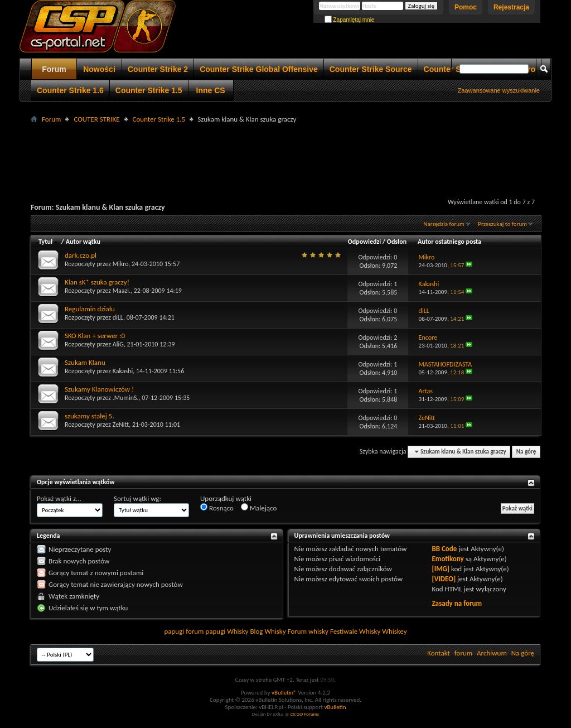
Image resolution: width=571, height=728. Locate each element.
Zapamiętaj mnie (350, 20)
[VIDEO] (444, 579)
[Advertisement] (285, 151)
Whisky (238, 631)
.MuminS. (126, 398)
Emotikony (447, 559)
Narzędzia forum (444, 224)
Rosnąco (217, 508)
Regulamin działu (90, 309)
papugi (174, 631)
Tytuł (49, 242)
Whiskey (394, 631)
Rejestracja (511, 7)
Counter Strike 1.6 (70, 90)
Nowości (99, 69)
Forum (54, 69)
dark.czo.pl (81, 255)
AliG (118, 344)
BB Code (444, 549)
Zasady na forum (457, 603)
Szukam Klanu (85, 362)
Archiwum (492, 653)
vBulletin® (284, 693)
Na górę (526, 452)
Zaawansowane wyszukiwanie (499, 90)
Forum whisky (308, 631)
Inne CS (211, 90)
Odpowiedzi (365, 242)
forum (463, 653)
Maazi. (122, 291)
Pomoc (466, 7)
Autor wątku (83, 242)
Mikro (121, 264)
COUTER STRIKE (96, 119)
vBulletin (335, 707)
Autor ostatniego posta (449, 242)
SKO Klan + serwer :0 (95, 336)
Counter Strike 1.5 (149, 90)
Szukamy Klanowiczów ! (99, 389)
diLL (118, 317)
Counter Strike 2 (158, 69)
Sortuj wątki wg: (137, 498)
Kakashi (123, 371)
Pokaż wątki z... (59, 498)
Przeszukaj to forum (502, 224)
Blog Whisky (268, 631)
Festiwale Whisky (355, 631)
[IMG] (441, 569)
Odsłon (397, 242)
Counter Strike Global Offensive (259, 69)
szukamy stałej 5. (89, 416)
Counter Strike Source (371, 69)
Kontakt (439, 653)
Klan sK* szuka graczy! (97, 282)
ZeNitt (121, 425)
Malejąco (259, 508)
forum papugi (205, 631)
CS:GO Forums (304, 714)
